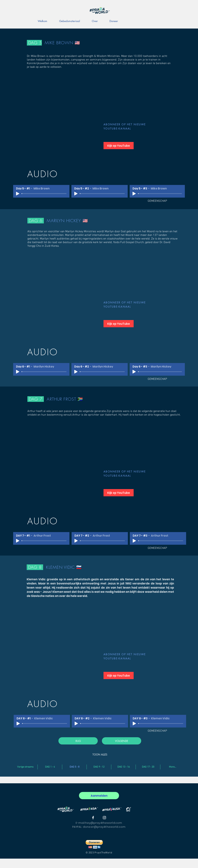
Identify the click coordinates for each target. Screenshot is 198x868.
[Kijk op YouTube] (119, 146)
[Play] (18, 194)
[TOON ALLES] (100, 754)
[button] (94, 844)
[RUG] (78, 741)
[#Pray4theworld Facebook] (93, 818)
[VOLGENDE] (122, 741)
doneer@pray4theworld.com (104, 827)
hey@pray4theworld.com (104, 823)
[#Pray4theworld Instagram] (104, 818)
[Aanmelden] (99, 796)
